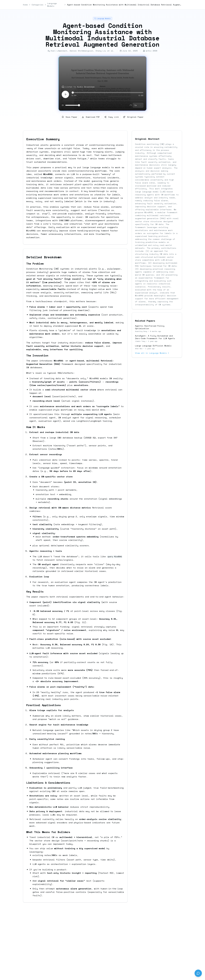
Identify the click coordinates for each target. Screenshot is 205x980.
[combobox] (138, 105)
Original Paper (133, 117)
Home (25, 5)
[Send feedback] (198, 973)
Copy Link (112, 117)
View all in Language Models (152, 353)
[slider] (73, 93)
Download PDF (91, 117)
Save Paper (70, 117)
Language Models (52, 5)
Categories (38, 5)
